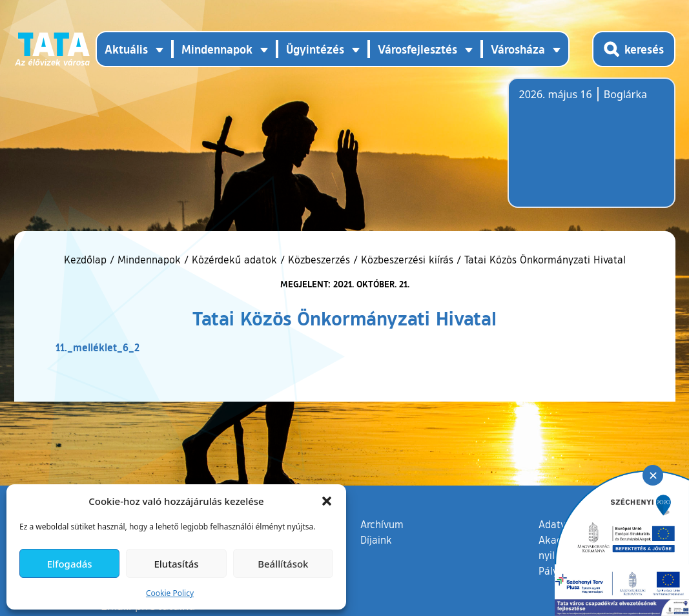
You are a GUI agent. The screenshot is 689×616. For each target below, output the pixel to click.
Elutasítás (176, 564)
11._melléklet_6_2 (98, 347)
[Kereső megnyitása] (634, 49)
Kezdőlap (87, 260)
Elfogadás (70, 564)
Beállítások (283, 564)
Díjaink (376, 540)
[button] (327, 501)
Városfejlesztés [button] (417, 49)
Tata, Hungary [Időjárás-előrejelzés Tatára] (591, 150)
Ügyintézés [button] (315, 49)
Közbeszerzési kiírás (407, 260)
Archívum (382, 524)
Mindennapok (149, 260)
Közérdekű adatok (234, 260)
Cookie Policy (170, 593)
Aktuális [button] (126, 49)
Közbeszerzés (319, 260)
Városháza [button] (518, 49)
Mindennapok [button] (217, 49)
